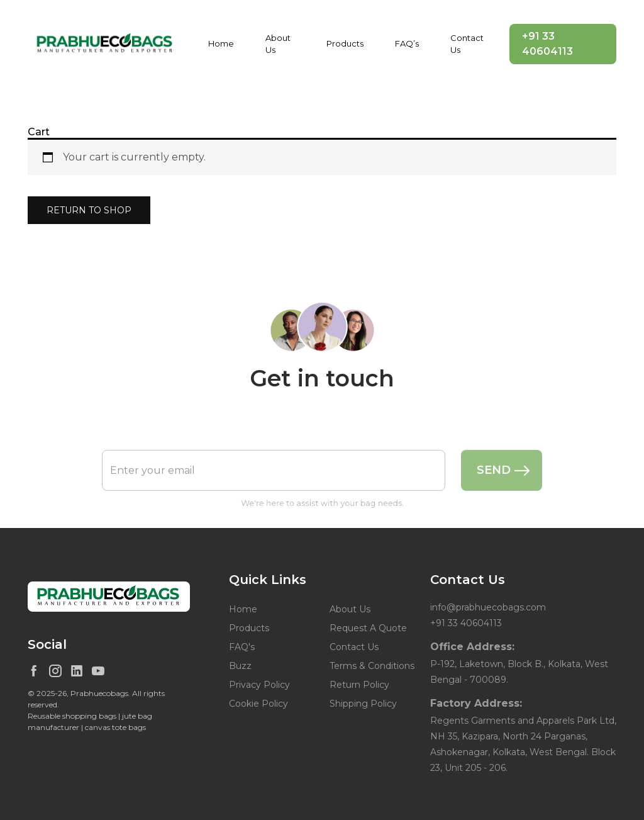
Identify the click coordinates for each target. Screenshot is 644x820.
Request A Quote (368, 628)
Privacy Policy (259, 685)
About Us (278, 44)
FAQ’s (407, 43)
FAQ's (242, 647)
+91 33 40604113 (547, 44)
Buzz (240, 666)
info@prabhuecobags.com (488, 607)
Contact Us (467, 44)
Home (221, 43)
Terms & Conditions (372, 666)
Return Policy (359, 685)
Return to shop (89, 210)
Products (345, 43)
